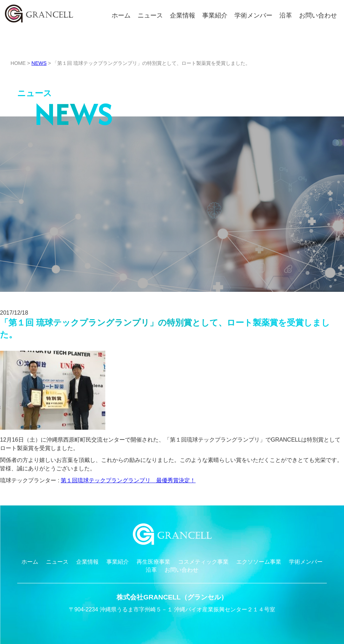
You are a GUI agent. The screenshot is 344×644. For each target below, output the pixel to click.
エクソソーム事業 (259, 562)
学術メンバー (253, 15)
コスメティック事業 (203, 562)
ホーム (121, 15)
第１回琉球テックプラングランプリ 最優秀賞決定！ (128, 480)
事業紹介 (215, 15)
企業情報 (183, 15)
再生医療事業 (153, 562)
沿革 (286, 15)
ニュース (150, 15)
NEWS (39, 63)
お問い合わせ (318, 15)
